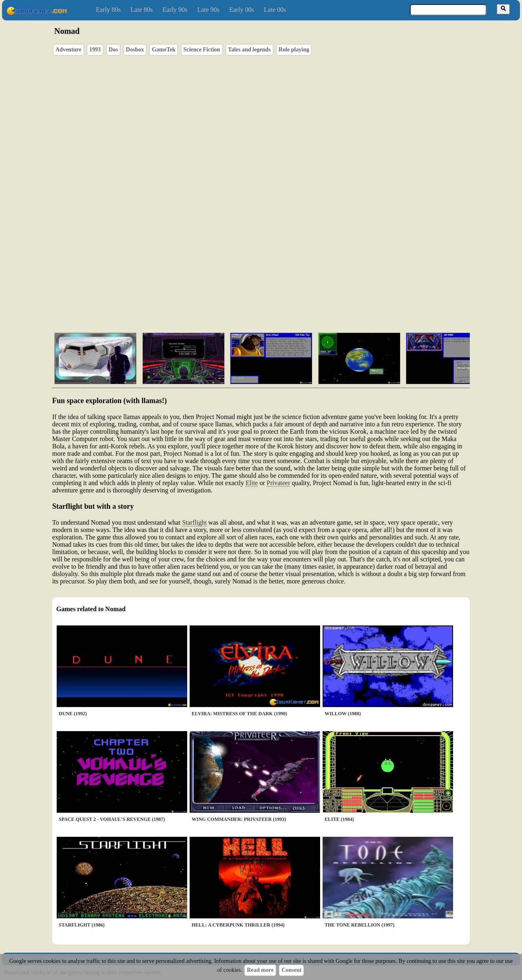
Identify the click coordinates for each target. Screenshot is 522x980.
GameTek (164, 50)
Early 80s (108, 10)
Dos (114, 50)
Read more (260, 970)
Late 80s (142, 10)
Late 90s (208, 10)
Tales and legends (249, 50)
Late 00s (275, 10)
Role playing (294, 50)
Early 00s (242, 10)
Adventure (69, 50)
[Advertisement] (284, 288)
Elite (252, 483)
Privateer (279, 483)
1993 (95, 50)
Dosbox (135, 50)
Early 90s (175, 10)
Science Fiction (202, 50)
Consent (291, 970)
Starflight (194, 522)
